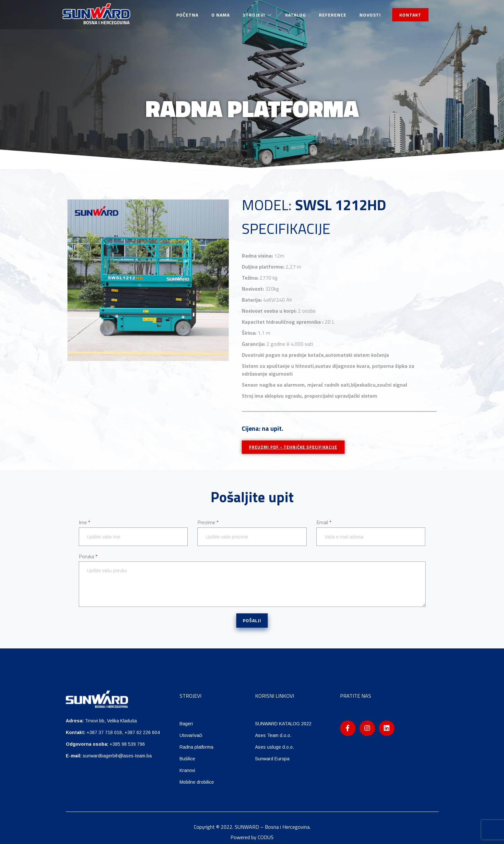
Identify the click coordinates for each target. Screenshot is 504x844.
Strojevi (258, 15)
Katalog (296, 15)
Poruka (88, 556)
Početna (187, 15)
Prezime (208, 522)
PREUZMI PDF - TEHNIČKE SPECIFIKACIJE (297, 447)
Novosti (370, 15)
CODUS (266, 837)
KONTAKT (410, 15)
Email (324, 522)
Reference (333, 15)
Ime (85, 522)
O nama (221, 15)
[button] (76, 308)
